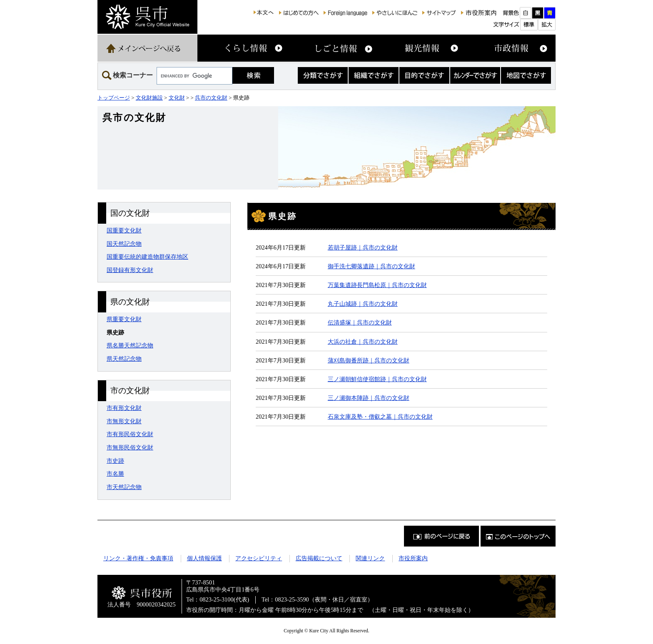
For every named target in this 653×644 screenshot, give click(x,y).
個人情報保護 (204, 558)
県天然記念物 (124, 359)
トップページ (114, 98)
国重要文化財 (124, 230)
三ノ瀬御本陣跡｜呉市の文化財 (369, 398)
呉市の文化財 (211, 98)
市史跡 (115, 461)
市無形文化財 (124, 421)
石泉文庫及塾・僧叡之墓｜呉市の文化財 (380, 417)
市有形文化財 (124, 408)
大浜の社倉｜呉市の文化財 (363, 342)
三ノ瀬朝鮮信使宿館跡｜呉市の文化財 (377, 379)
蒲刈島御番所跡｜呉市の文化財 (369, 360)
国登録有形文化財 (130, 270)
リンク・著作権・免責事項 (138, 558)
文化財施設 (149, 98)
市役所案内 (413, 558)
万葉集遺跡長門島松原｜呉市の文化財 (377, 285)
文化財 (177, 98)
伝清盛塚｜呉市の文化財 (360, 322)
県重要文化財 (124, 319)
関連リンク (370, 558)
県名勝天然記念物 (130, 345)
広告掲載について (319, 558)
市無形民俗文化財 (130, 447)
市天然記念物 (124, 487)
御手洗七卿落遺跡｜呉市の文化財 (371, 266)
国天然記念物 (124, 244)
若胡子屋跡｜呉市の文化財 (363, 247)
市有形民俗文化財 (130, 434)
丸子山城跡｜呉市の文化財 (363, 304)
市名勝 (115, 474)
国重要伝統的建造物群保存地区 (147, 257)
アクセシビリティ (259, 558)
